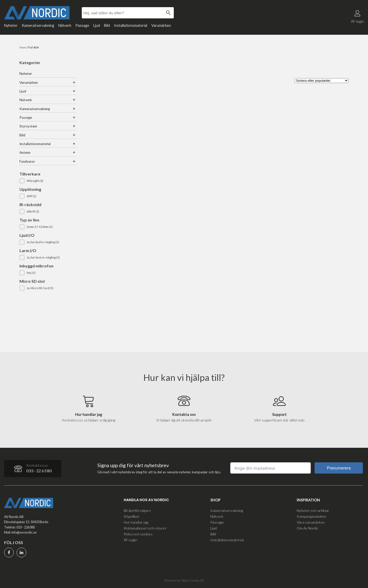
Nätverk (65, 25)
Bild (107, 25)
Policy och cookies (138, 534)
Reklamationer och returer (145, 528)
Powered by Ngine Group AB (184, 580)
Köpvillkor (132, 516)
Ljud (97, 25)
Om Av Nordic (308, 528)
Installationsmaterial (131, 25)
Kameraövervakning (38, 25)
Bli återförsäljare (137, 510)
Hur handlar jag (136, 522)
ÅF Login (130, 540)
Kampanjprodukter (312, 516)
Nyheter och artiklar (313, 510)
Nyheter (11, 25)
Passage (82, 25)
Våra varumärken (311, 522)
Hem (23, 47)
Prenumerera (339, 468)
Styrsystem (28, 126)
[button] (48, 181)
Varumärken (161, 25)
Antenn (25, 152)
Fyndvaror (27, 161)
